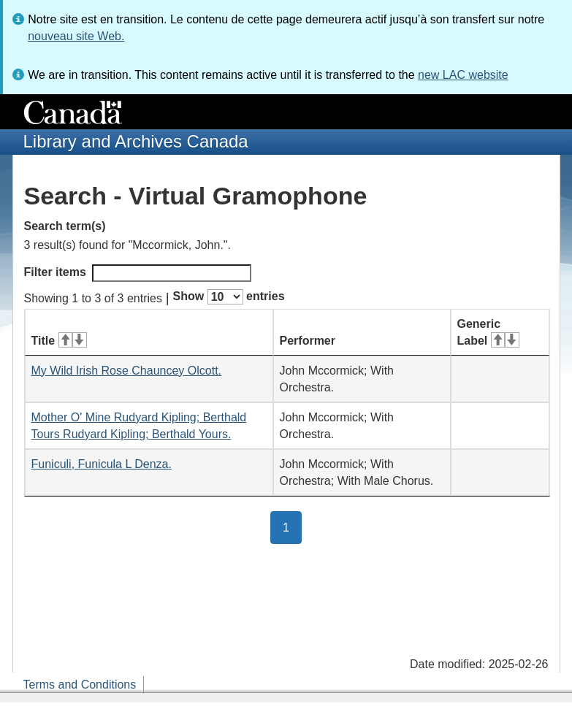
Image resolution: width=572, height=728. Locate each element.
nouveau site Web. (76, 36)
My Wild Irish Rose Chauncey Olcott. (127, 371)
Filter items (138, 273)
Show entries (229, 297)
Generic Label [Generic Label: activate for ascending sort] (488, 332)
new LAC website (463, 75)
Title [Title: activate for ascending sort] (59, 341)
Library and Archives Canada (136, 141)
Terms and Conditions (80, 685)
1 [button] (292, 526)
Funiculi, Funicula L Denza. (102, 464)
